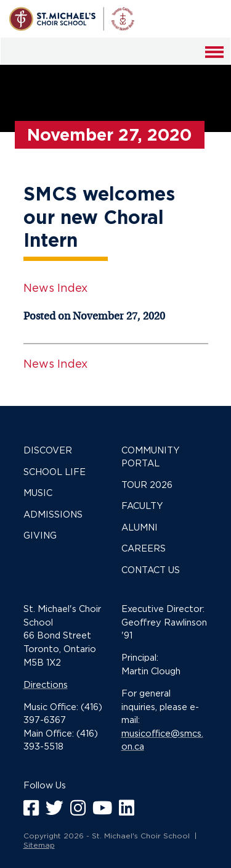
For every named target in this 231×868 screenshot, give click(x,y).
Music (38, 493)
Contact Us (151, 570)
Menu (215, 60)
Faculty (142, 506)
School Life (55, 472)
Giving (40, 535)
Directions (46, 684)
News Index (55, 288)
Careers (144, 548)
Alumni (140, 527)
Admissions (53, 514)
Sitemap (39, 845)
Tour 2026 (147, 485)
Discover (48, 450)
